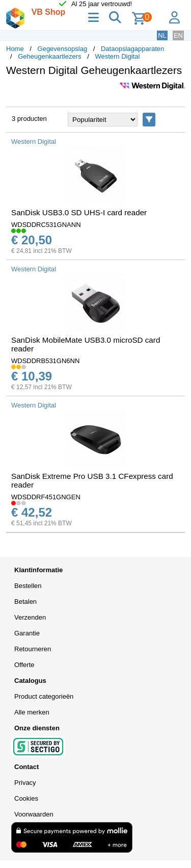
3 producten (29, 119)
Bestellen (28, 586)
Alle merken (32, 712)
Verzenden (30, 617)
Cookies (26, 798)
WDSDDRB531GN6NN (45, 361)
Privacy (25, 783)
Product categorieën (44, 696)
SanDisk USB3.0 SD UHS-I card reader (79, 212)
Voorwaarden (34, 814)
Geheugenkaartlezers (49, 56)
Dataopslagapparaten (132, 49)
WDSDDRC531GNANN (46, 225)
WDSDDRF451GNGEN (46, 497)
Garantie (27, 633)
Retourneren (33, 649)
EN (178, 35)
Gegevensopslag (63, 49)
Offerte (24, 665)
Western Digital (117, 56)
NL (162, 35)
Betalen (25, 602)
